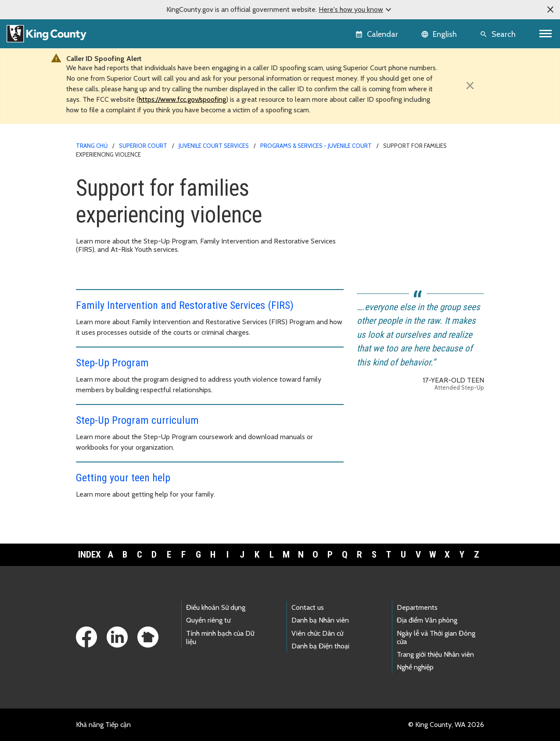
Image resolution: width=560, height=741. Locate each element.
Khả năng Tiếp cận (103, 725)
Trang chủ (92, 146)
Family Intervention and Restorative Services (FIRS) (185, 305)
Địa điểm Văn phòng (427, 620)
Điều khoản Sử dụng (216, 607)
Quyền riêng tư (208, 620)
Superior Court (143, 146)
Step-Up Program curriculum (137, 420)
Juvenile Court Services (214, 146)
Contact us (308, 607)
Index (90, 555)
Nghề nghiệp (415, 667)
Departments (417, 607)
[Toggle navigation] (546, 34)
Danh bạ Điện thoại (320, 646)
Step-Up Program (112, 363)
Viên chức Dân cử (317, 633)
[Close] (470, 86)
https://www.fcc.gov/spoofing (182, 99)
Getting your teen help (123, 478)
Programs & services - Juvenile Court (316, 146)
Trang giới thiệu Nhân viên (435, 654)
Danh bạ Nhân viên (320, 620)
